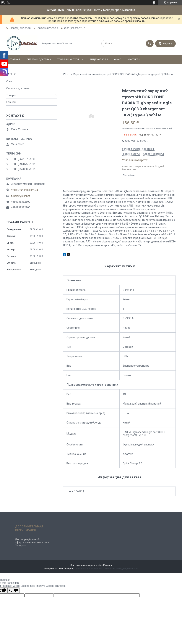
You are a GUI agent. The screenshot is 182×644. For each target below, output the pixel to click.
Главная (15, 59)
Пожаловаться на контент (88, 569)
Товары (11, 95)
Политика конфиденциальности (121, 569)
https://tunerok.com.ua (24, 190)
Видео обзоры (99, 59)
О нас (118, 59)
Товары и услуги (68, 59)
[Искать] (150, 44)
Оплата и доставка (39, 59)
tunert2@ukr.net (21, 196)
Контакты (134, 59)
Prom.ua (108, 565)
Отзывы (11, 102)
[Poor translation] (14, 590)
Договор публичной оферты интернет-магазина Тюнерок (32, 542)
